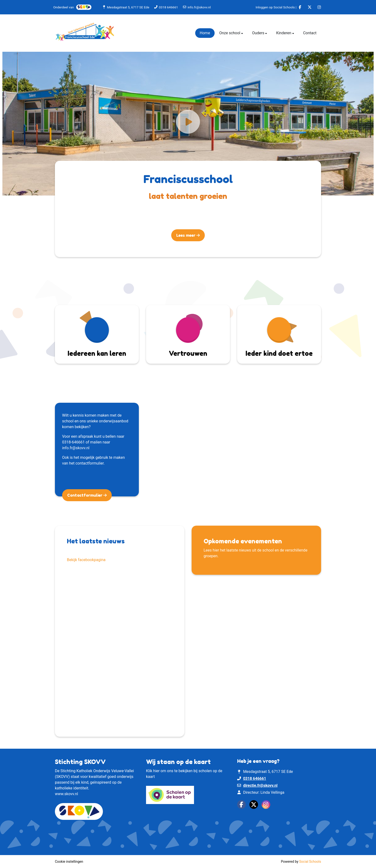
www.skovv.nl (66, 794)
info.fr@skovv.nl (199, 7)
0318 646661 (168, 7)
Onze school (230, 33)
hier (156, 771)
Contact (310, 33)
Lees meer (186, 235)
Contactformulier (85, 495)
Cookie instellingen (69, 862)
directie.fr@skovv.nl (260, 785)
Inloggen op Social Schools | (276, 7)
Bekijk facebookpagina (86, 560)
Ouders (259, 33)
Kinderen (284, 33)
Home (205, 33)
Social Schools (310, 862)
